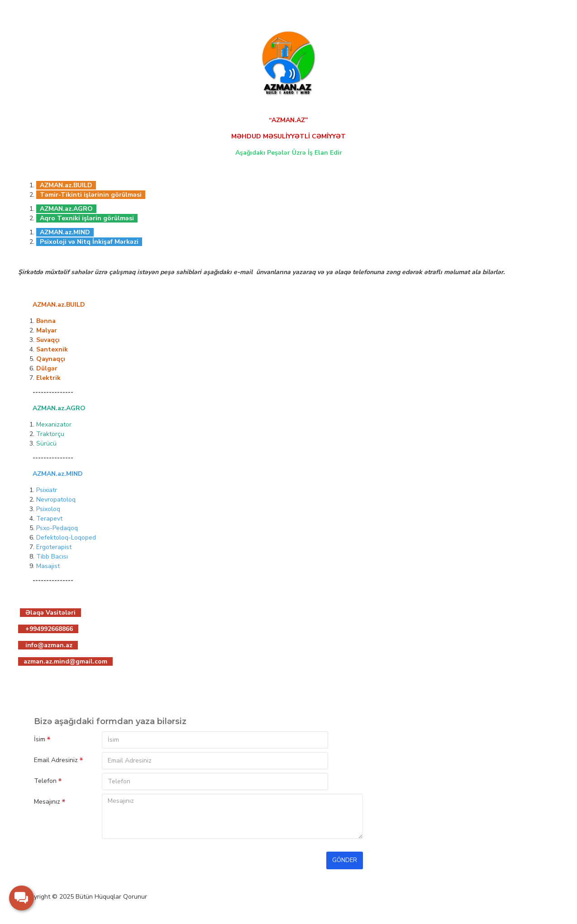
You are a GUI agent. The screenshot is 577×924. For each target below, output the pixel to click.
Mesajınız (47, 802)
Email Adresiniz (56, 760)
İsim (40, 739)
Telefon (45, 781)
